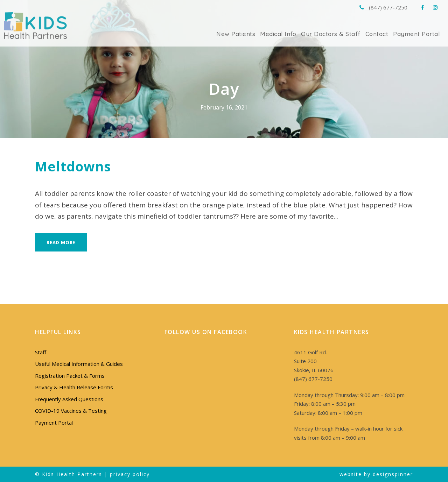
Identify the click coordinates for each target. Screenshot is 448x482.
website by (357, 474)
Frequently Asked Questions (68, 399)
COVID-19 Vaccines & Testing (70, 411)
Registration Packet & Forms (68, 376)
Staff (40, 352)
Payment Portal (418, 34)
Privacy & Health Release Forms (73, 387)
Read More (62, 242)
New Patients (247, 34)
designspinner (393, 474)
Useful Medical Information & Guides (78, 364)
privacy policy (126, 474)
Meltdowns (70, 166)
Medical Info (288, 34)
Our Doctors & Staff (338, 34)
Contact (381, 34)
